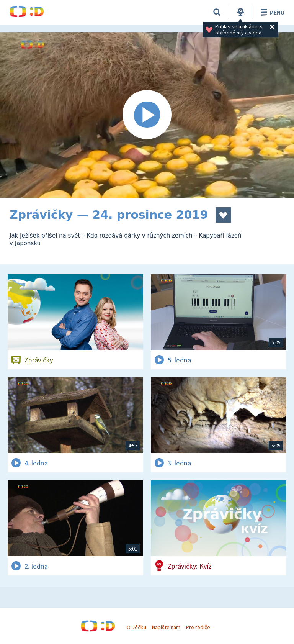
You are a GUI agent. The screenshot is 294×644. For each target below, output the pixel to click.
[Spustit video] (147, 115)
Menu (271, 12)
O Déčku (136, 627)
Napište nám (166, 627)
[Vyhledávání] (217, 12)
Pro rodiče (198, 627)
